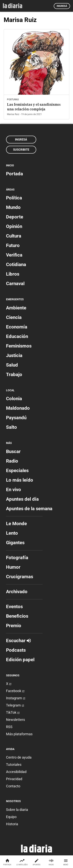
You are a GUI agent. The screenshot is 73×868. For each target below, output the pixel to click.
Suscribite (21, 150)
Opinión (14, 226)
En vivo (14, 490)
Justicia (14, 355)
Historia (12, 824)
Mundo (13, 207)
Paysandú (16, 418)
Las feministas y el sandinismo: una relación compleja (34, 107)
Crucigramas (20, 577)
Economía (17, 327)
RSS (9, 727)
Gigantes (15, 543)
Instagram (16, 698)
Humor (13, 567)
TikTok (13, 712)
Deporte (15, 217)
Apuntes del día (22, 499)
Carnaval (15, 284)
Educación (17, 336)
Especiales (17, 471)
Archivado (17, 592)
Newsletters (15, 720)
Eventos (14, 607)
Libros (13, 274)
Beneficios (17, 616)
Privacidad (14, 779)
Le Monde (16, 524)
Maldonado (18, 408)
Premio (14, 626)
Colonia (14, 399)
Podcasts (16, 650)
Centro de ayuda (19, 757)
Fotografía (17, 558)
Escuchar (18, 641)
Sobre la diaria (17, 810)
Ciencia (14, 317)
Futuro (13, 245)
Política (14, 198)
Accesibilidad (16, 772)
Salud (12, 365)
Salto (11, 427)
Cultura (14, 236)
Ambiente (16, 308)
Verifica (14, 255)
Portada (15, 174)
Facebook (15, 691)
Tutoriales (14, 765)
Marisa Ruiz (13, 114)
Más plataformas (19, 734)
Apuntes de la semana (29, 509)
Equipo (11, 817)
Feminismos (19, 346)
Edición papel (20, 660)
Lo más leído (20, 480)
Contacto (13, 786)
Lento (12, 533)
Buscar (13, 451)
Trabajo (14, 375)
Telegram (15, 705)
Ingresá (62, 6)
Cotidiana (16, 265)
